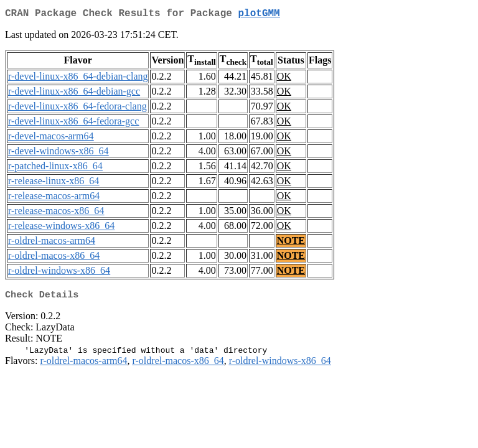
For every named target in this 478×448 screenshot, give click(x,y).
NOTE (291, 243)
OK (284, 79)
